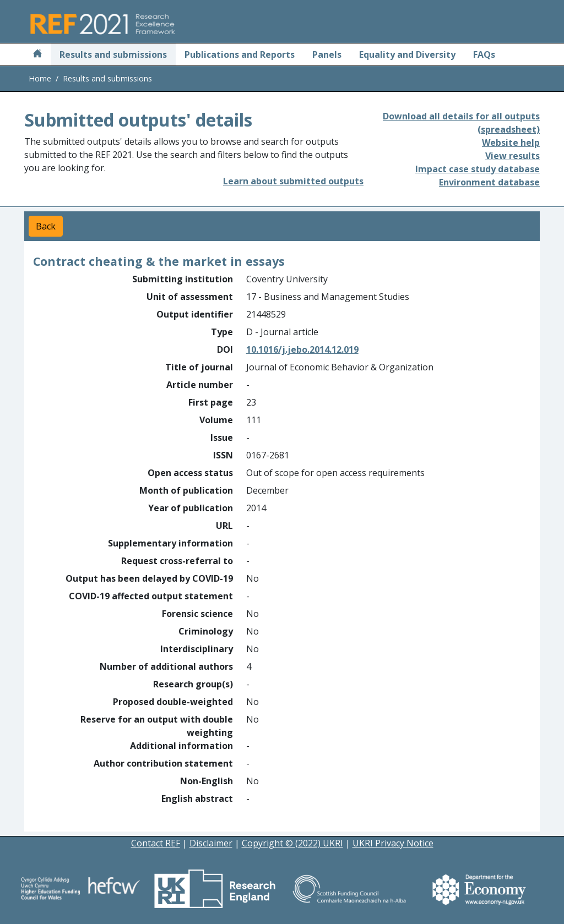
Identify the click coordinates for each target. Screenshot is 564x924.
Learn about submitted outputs (293, 181)
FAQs (484, 54)
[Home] (37, 54)
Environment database (489, 182)
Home (40, 78)
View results (513, 156)
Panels (327, 54)
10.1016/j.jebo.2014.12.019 (302, 349)
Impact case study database (478, 169)
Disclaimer (211, 843)
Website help (511, 143)
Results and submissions (113, 54)
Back (46, 226)
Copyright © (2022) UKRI (292, 843)
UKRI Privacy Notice (393, 843)
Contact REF (156, 843)
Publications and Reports (240, 54)
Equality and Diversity (407, 54)
